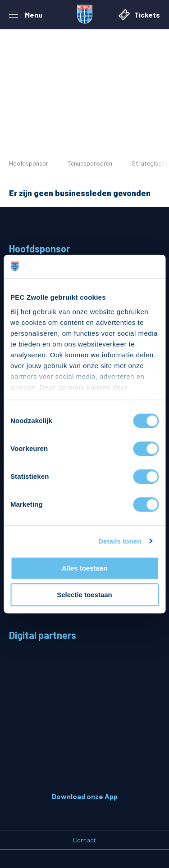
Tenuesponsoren (90, 163)
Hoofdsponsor (29, 163)
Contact (84, 840)
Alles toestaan (85, 568)
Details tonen (120, 541)
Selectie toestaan (84, 595)
